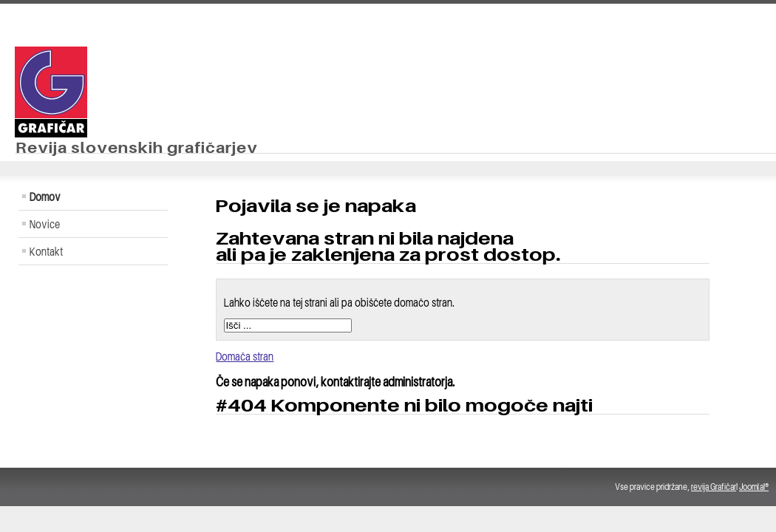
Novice (45, 224)
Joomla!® (754, 487)
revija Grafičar (714, 487)
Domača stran (245, 356)
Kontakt (46, 251)
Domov (45, 197)
